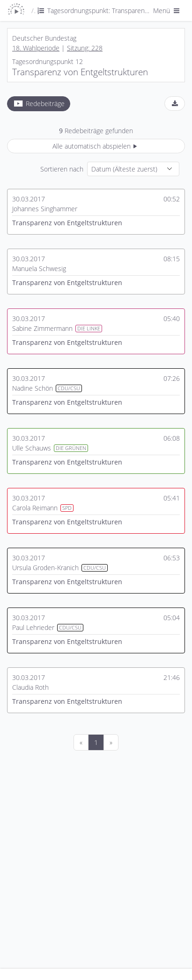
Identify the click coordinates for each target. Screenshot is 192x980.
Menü (167, 11)
